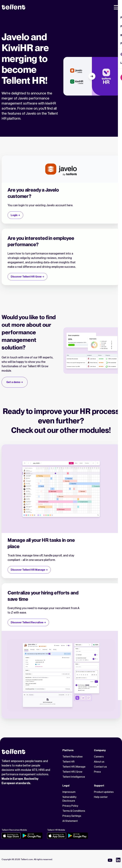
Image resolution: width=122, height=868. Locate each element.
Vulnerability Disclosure (69, 799)
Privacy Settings (72, 816)
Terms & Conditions (74, 811)
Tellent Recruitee (73, 757)
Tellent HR (68, 762)
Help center (101, 797)
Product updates (104, 792)
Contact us (100, 767)
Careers (99, 757)
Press (97, 772)
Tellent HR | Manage (74, 767)
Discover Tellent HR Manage (28, 570)
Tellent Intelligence (74, 777)
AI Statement (70, 821)
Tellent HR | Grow (72, 772)
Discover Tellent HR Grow (26, 277)
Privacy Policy (70, 806)
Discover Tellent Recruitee (27, 622)
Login (14, 215)
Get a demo (13, 382)
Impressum (69, 792)
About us (99, 762)
